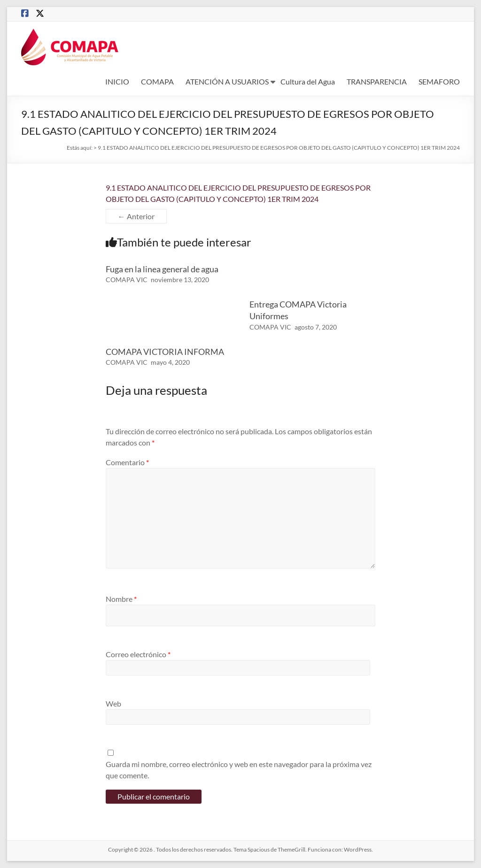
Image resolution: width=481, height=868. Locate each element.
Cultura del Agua (308, 81)
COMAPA (157, 81)
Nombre (121, 599)
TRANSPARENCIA (377, 81)
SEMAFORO (439, 81)
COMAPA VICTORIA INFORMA (165, 352)
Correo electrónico (138, 654)
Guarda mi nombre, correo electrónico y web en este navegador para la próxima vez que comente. (239, 770)
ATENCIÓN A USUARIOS (227, 81)
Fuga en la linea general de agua (162, 269)
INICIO (117, 81)
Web (113, 703)
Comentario (127, 462)
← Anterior (136, 216)
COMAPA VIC (127, 280)
